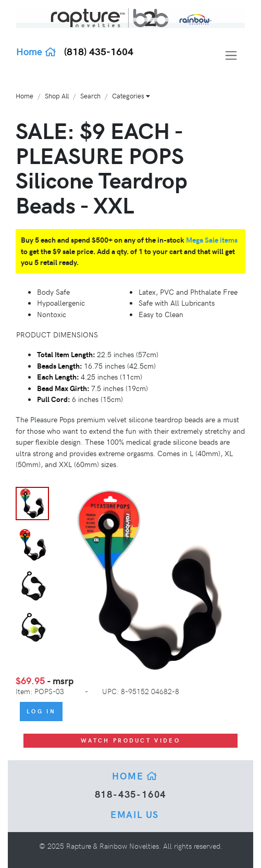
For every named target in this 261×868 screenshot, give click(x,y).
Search (90, 96)
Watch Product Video (130, 740)
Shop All (57, 96)
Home (36, 51)
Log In (41, 711)
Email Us (135, 814)
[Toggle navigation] (231, 55)
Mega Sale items (212, 240)
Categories (131, 96)
